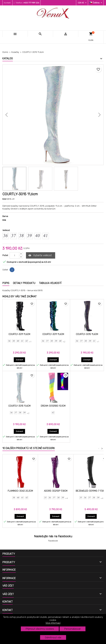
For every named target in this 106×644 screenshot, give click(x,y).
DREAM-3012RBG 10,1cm (53, 406)
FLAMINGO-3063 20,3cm (20, 491)
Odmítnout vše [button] (53, 637)
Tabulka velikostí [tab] (50, 283)
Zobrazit (20, 360)
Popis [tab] (6, 283)
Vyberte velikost (40, 255)
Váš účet (8, 586)
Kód (4, 199)
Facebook (53, 541)
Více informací (53, 623)
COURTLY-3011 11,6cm (19, 334)
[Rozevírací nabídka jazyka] (96, 3)
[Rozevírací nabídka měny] (83, 3)
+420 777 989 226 (31, 3)
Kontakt (7, 3)
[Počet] (14, 255)
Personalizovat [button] (72, 629)
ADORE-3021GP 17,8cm (56, 491)
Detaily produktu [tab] (24, 283)
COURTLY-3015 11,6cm (87, 334)
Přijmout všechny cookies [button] (40, 629)
